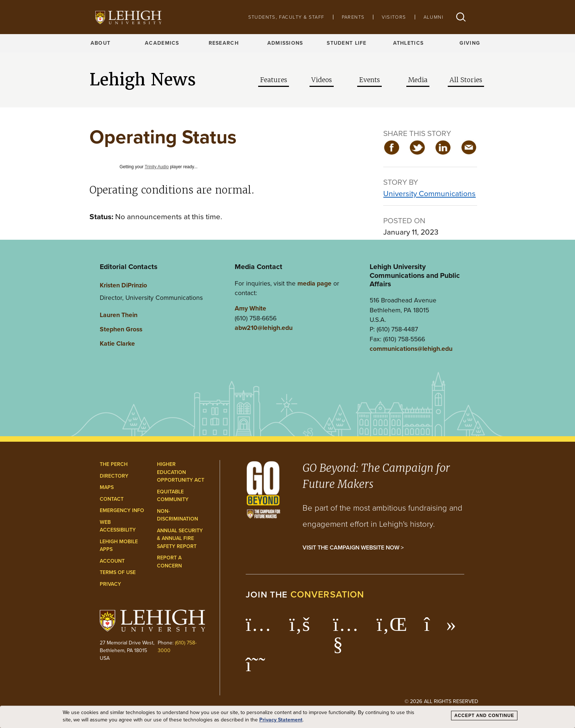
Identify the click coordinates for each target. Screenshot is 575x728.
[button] (461, 17)
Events (369, 80)
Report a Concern (169, 562)
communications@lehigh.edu (411, 349)
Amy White (250, 308)
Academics (162, 43)
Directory (114, 476)
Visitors (394, 17)
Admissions (285, 43)
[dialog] (287, 717)
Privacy (110, 584)
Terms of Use (118, 572)
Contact (112, 499)
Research (224, 43)
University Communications (429, 193)
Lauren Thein (119, 315)
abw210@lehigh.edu (264, 328)
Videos (322, 80)
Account (112, 561)
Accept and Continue (484, 716)
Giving (470, 43)
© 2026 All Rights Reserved (441, 701)
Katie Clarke (117, 343)
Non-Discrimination (177, 515)
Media (418, 80)
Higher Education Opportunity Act (181, 472)
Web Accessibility (118, 526)
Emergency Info (122, 510)
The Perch (114, 464)
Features (274, 80)
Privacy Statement (281, 720)
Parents (353, 17)
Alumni (433, 17)
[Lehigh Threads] (259, 668)
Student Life (347, 43)
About (100, 43)
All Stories (466, 80)
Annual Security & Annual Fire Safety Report (180, 538)
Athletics (409, 43)
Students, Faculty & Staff (286, 17)
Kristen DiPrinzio (123, 285)
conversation (327, 594)
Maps (107, 487)
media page (314, 283)
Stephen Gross (121, 329)
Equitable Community (173, 496)
